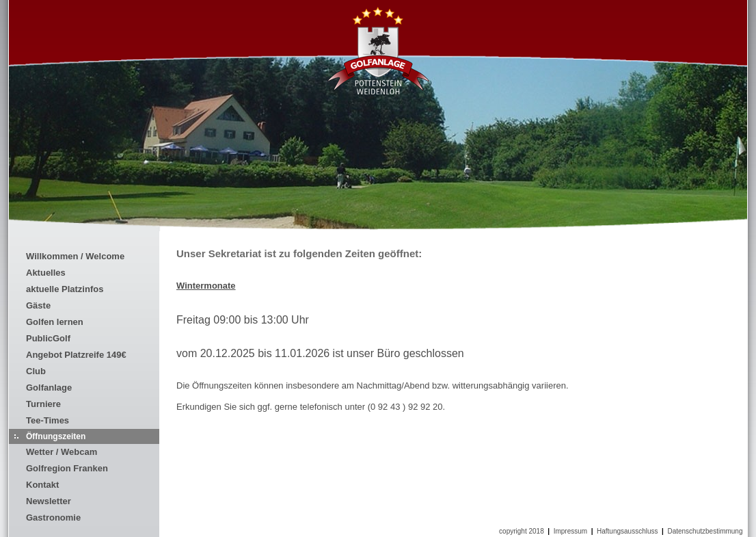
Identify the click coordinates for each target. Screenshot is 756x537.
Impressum (570, 531)
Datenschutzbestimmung (705, 531)
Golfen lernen (55, 322)
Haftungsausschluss (627, 531)
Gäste (38, 305)
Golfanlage (49, 388)
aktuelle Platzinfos (65, 289)
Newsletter (49, 501)
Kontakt (42, 485)
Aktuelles (46, 273)
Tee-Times (48, 420)
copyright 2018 (522, 531)
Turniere (43, 404)
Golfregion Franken (67, 468)
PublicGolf (48, 338)
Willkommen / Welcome (75, 256)
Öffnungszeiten (56, 436)
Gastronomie (53, 518)
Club (36, 371)
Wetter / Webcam (62, 452)
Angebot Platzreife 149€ (76, 355)
